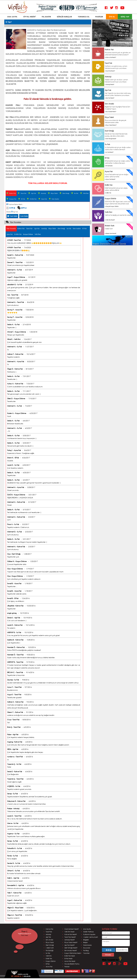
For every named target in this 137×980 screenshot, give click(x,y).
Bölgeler (86, 940)
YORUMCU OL (84, 17)
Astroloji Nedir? (70, 940)
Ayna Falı (43, 199)
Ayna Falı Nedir (70, 961)
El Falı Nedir (68, 958)
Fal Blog (86, 950)
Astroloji (42, 193)
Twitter (112, 8)
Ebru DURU (24, 935)
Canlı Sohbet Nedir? (72, 929)
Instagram (117, 8)
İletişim (85, 942)
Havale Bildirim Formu (72, 964)
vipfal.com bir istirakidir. (21, 974)
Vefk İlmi (84, 193)
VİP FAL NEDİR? (30, 17)
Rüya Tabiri (53, 193)
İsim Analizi (54, 199)
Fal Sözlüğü (50, 950)
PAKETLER (99, 17)
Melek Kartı (50, 948)
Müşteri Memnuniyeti (91, 937)
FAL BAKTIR (46, 17)
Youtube (122, 8)
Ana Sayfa (87, 929)
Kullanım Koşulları (89, 934)
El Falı (22, 199)
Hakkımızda (87, 945)
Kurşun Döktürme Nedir (73, 953)
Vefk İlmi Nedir (69, 932)
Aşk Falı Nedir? (70, 945)
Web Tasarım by (112, 960)
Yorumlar (86, 953)
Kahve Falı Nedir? (71, 934)
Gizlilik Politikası (88, 932)
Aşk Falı (32, 193)
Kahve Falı (11, 193)
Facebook (107, 8)
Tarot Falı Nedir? (70, 937)
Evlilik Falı (32, 199)
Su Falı (75, 193)
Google (120, 964)
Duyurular (87, 948)
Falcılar (67, 967)
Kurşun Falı (11, 199)
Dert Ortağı (64, 193)
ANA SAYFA (12, 17)
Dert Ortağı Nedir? (71, 948)
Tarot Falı (22, 193)
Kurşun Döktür (51, 961)
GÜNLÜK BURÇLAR (64, 17)
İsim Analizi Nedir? (71, 950)
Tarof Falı (49, 932)
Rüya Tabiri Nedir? (71, 942)
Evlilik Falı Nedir (70, 956)
